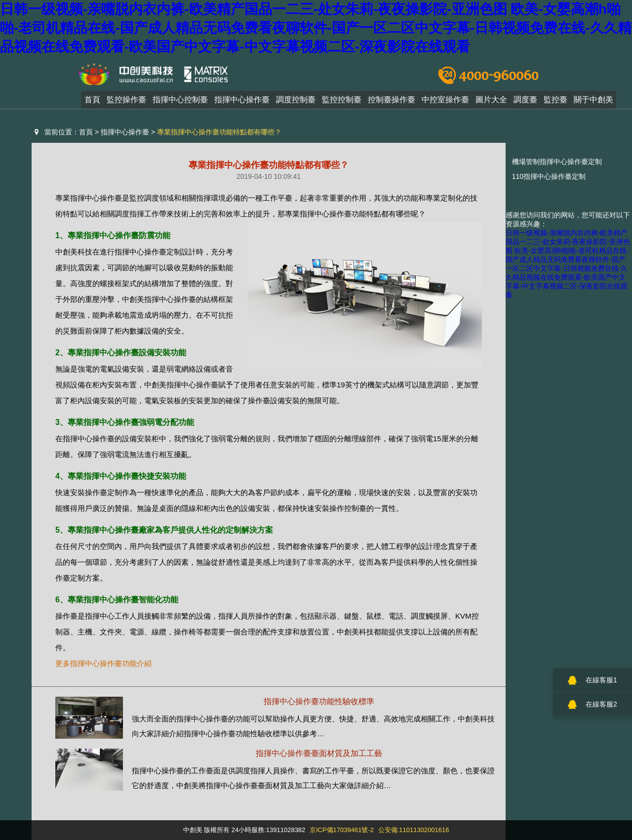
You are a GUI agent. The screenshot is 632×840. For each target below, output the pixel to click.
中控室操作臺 (445, 103)
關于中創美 (593, 103)
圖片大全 (491, 103)
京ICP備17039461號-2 (342, 830)
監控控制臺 (342, 103)
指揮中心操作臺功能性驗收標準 (319, 701)
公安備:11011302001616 (414, 830)
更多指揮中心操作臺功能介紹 (103, 663)
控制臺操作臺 (392, 103)
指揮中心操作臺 (242, 103)
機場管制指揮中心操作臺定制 (557, 162)
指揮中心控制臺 (180, 103)
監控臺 (555, 103)
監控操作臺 (126, 103)
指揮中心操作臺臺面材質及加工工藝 (319, 753)
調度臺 (525, 103)
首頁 (92, 103)
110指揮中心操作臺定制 (549, 176)
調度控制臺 (296, 103)
